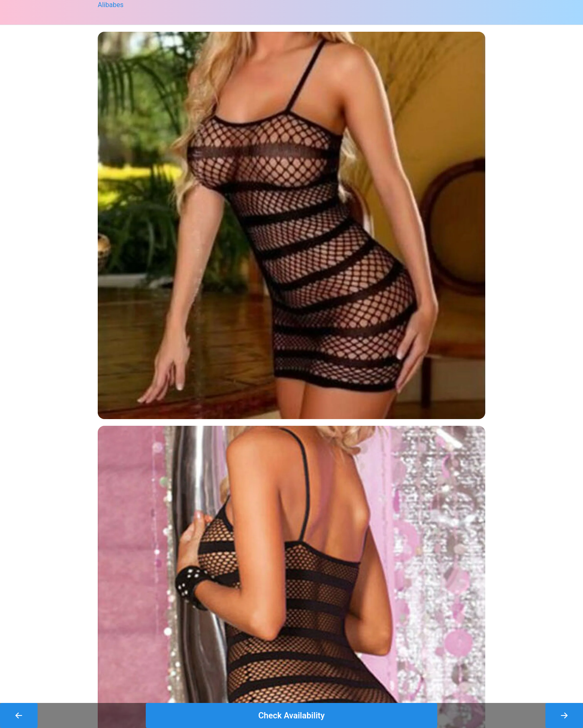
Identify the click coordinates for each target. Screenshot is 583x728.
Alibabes (111, 5)
